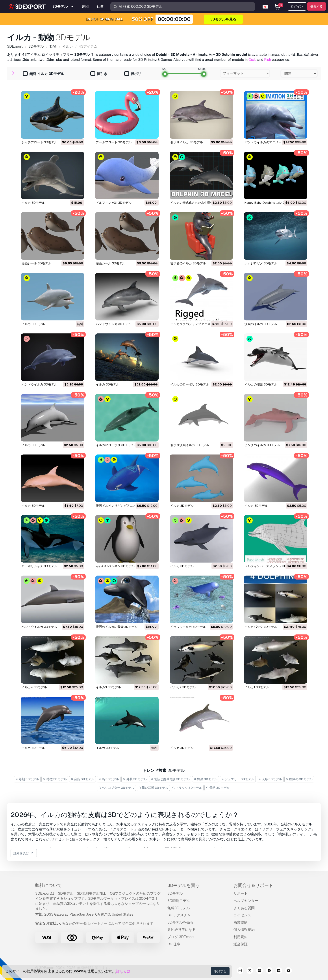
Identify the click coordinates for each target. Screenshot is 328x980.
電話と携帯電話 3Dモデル (170, 779)
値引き (99, 74)
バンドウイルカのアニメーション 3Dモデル (275, 142)
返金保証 (241, 944)
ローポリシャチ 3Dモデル (39, 566)
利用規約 (241, 937)
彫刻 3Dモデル (27, 779)
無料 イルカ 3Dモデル (44, 74)
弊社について (48, 885)
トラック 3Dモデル (187, 788)
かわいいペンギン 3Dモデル (115, 566)
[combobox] (245, 73)
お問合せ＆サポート (253, 885)
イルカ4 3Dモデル (34, 687)
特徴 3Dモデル (55, 779)
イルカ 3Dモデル (33, 203)
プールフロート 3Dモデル (114, 142)
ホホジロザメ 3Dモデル (261, 263)
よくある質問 (244, 908)
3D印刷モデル (179, 901)
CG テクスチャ (179, 915)
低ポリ (133, 74)
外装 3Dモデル (135, 779)
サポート (241, 893)
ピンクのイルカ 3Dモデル (262, 445)
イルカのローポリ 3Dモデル (190, 384)
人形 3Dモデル (270, 779)
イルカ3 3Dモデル (108, 687)
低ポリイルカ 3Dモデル (187, 142)
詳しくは (123, 971)
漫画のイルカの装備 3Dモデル (117, 627)
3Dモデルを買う (183, 885)
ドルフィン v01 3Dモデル (114, 203)
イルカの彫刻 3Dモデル (261, 384)
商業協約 (241, 922)
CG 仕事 (174, 944)
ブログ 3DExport (181, 937)
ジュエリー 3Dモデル (238, 779)
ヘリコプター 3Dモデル (116, 788)
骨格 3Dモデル (218, 788)
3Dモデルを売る (180, 922)
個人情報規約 (244, 930)
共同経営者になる (182, 930)
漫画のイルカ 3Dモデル (261, 324)
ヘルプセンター (246, 901)
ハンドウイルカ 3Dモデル (114, 324)
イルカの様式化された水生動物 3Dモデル (199, 203)
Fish (268, 60)
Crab (252, 60)
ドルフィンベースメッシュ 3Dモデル (270, 566)
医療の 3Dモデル (299, 779)
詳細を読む (24, 853)
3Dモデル (175, 893)
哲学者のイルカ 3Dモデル (188, 263)
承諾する (220, 971)
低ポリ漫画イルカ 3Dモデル (190, 445)
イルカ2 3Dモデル (183, 687)
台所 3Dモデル (83, 779)
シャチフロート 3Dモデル (39, 142)
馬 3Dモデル (109, 779)
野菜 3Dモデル (206, 779)
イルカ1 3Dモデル (257, 687)
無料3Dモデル (179, 908)
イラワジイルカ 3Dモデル (188, 627)
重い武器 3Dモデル (153, 788)
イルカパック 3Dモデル (261, 627)
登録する (317, 6)
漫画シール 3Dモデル (36, 263)
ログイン (297, 6)
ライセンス (242, 915)
